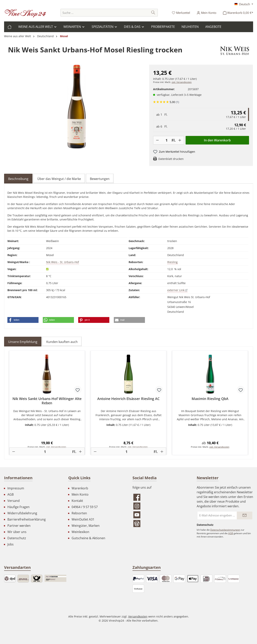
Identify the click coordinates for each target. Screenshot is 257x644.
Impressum (16, 488)
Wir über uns (17, 532)
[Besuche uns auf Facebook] (161, 497)
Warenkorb (80, 488)
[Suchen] (153, 13)
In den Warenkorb (217, 140)
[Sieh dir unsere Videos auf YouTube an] (161, 515)
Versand (14, 501)
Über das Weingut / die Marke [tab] (59, 179)
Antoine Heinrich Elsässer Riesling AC (128, 399)
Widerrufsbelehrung (22, 513)
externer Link (177, 290)
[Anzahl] (167, 140)
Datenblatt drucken (171, 159)
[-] (157, 140)
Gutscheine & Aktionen (88, 538)
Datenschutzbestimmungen (225, 530)
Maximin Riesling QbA (210, 399)
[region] (77, 107)
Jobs (11, 544)
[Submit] (245, 515)
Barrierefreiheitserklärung (27, 519)
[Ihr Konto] (207, 13)
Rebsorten (79, 513)
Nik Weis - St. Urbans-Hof (63, 262)
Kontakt (77, 501)
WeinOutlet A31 (83, 519)
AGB (11, 494)
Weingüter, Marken (86, 526)
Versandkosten (138, 616)
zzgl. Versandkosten (182, 82)
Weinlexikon (80, 532)
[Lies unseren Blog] (161, 524)
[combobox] (105, 13)
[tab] (18, 179)
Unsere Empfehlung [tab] (23, 342)
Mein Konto (80, 494)
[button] (23, 320)
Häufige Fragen (18, 507)
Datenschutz (17, 538)
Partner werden (19, 526)
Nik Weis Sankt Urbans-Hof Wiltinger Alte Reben (47, 401)
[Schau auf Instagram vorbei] (161, 506)
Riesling (172, 262)
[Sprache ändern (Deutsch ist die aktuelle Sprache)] (244, 4)
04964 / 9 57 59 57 (85, 507)
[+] (180, 140)
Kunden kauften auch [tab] (62, 342)
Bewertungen (100, 179)
